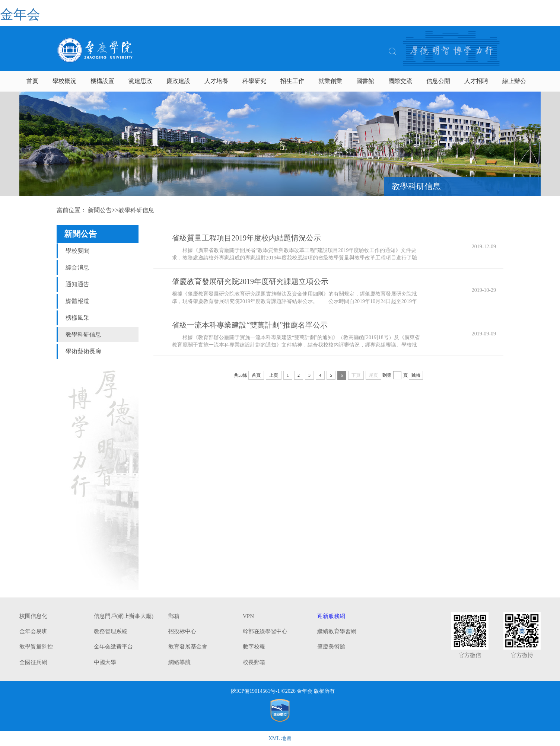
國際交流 (400, 81)
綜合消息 (77, 267)
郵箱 (174, 616)
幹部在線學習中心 (265, 631)
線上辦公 (514, 81)
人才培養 (216, 81)
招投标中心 (182, 631)
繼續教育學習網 (337, 631)
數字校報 (254, 647)
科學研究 (254, 81)
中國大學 (105, 662)
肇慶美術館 (331, 647)
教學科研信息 (83, 334)
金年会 (20, 15)
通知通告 (77, 284)
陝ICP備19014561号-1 (255, 691)
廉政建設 (178, 81)
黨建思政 (140, 81)
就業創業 (330, 81)
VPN (248, 616)
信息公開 (438, 81)
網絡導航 (179, 662)
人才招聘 (476, 81)
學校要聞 (77, 251)
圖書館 (365, 81)
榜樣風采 (77, 318)
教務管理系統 (111, 631)
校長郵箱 (254, 662)
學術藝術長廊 (83, 351)
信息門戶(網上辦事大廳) (124, 616)
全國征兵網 (33, 662)
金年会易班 (33, 631)
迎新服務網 (331, 616)
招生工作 (292, 81)
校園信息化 (33, 616)
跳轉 (416, 375)
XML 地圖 (280, 738)
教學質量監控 (36, 647)
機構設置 (102, 81)
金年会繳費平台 (113, 647)
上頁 (274, 375)
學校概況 (64, 81)
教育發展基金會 (188, 647)
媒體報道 (77, 301)
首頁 (32, 81)
